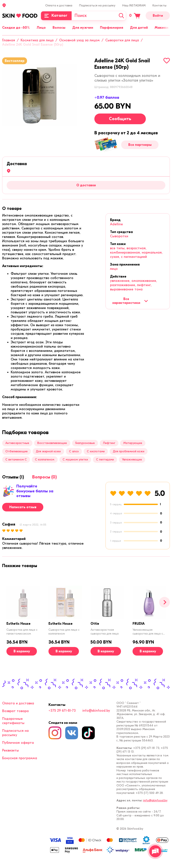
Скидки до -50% (16, 28)
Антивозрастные (17, 443)
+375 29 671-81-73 (62, 711)
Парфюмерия (112, 28)
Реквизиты (11, 750)
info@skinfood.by (96, 711)
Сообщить (120, 119)
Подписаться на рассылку (97, 5)
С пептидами (105, 459)
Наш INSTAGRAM (134, 5)
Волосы (59, 28)
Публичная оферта (18, 743)
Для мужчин (83, 28)
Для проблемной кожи (129, 451)
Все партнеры (140, 145)
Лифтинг (109, 443)
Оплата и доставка (59, 5)
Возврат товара (15, 711)
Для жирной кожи (48, 451)
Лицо (41, 28)
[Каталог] (56, 16)
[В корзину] (22, 651)
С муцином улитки (75, 459)
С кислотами (96, 451)
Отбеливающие (17, 451)
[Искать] (121, 16)
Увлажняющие (132, 459)
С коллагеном (45, 459)
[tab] (12, 208)
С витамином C (16, 459)
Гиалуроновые (85, 443)
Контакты (159, 5)
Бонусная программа (20, 758)
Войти (158, 16)
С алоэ (74, 451)
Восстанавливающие (52, 443)
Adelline (116, 224)
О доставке (86, 185)
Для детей (139, 28)
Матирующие (133, 443)
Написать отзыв (23, 507)
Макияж (162, 28)
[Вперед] (164, 602)
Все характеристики (130, 301)
